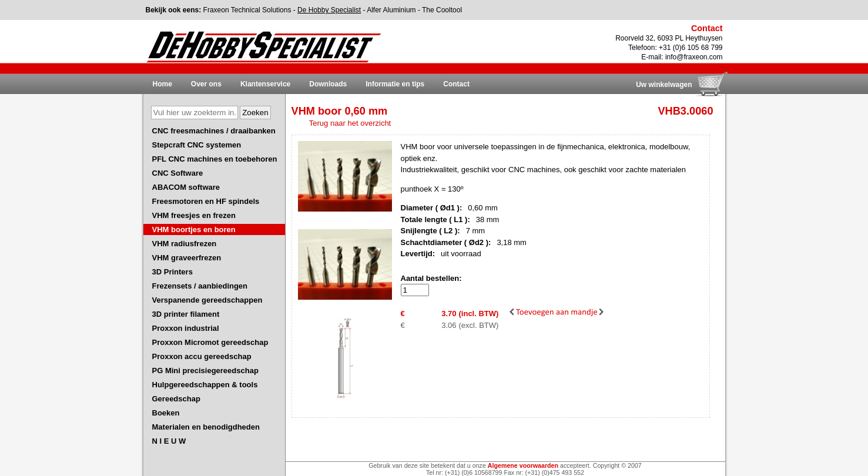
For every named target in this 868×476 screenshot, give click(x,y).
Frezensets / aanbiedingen (200, 286)
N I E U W (169, 441)
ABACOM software (186, 187)
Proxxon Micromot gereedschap (210, 342)
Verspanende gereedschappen (207, 300)
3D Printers (172, 272)
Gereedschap (176, 399)
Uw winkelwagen (664, 85)
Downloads (328, 84)
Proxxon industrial (186, 328)
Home (162, 84)
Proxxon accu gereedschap (202, 356)
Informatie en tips (395, 84)
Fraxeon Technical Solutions (247, 10)
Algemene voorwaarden (523, 465)
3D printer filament (186, 314)
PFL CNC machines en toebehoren (215, 159)
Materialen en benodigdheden (206, 427)
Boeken (166, 413)
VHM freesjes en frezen (194, 215)
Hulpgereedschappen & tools (205, 385)
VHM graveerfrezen (187, 258)
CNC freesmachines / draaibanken (214, 131)
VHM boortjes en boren (194, 229)
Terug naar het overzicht (350, 123)
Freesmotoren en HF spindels (206, 201)
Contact (456, 84)
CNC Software (178, 173)
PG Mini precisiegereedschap (205, 371)
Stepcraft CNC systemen (197, 145)
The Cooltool (442, 10)
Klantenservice (265, 84)
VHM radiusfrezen (185, 244)
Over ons (206, 84)
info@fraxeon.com (694, 57)
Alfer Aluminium (391, 10)
